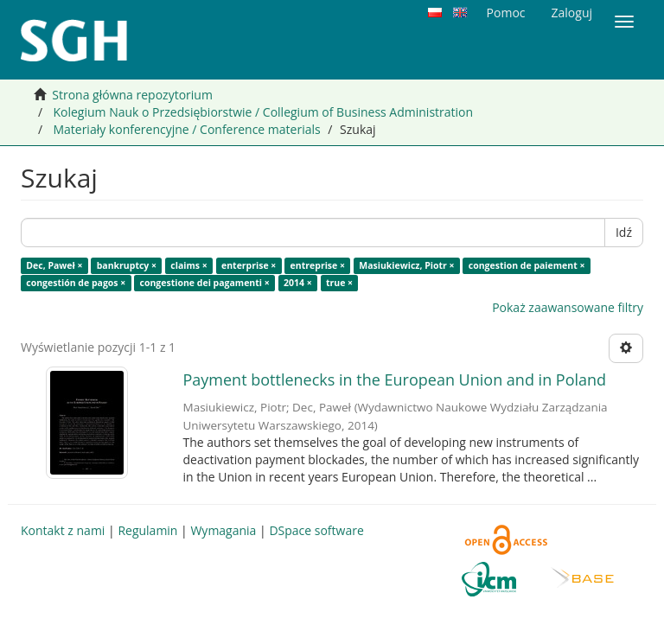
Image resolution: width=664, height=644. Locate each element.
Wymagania (223, 530)
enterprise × (249, 265)
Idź (624, 232)
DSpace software (316, 530)
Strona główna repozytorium (132, 95)
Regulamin (147, 530)
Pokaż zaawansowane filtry (568, 307)
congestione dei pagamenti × (205, 283)
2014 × (298, 283)
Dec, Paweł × (54, 265)
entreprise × (318, 265)
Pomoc (506, 13)
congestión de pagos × (76, 283)
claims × (188, 265)
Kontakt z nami (63, 530)
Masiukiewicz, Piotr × (406, 265)
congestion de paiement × (527, 265)
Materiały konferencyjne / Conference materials (186, 129)
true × (339, 283)
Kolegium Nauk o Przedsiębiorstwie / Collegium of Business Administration (263, 112)
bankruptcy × (127, 265)
